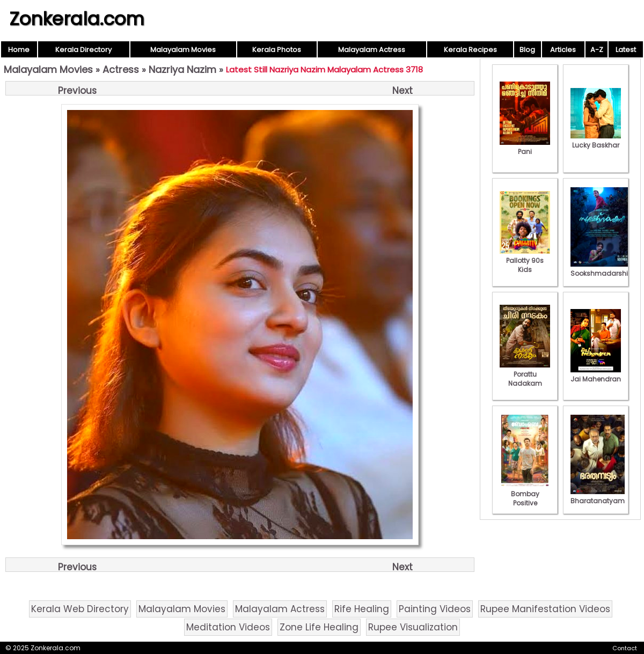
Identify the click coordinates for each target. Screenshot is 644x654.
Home (19, 50)
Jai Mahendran (596, 374)
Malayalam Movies (183, 50)
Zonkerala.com (77, 19)
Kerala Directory (83, 50)
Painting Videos (435, 609)
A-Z (597, 50)
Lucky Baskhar (596, 141)
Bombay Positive (525, 494)
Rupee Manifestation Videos (545, 609)
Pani (525, 147)
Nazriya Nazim (182, 69)
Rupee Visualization (413, 627)
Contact (625, 648)
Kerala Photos (277, 50)
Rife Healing (362, 609)
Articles (563, 50)
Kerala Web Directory (80, 609)
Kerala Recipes (470, 50)
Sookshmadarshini (602, 269)
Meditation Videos (228, 627)
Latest (626, 50)
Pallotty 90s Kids (525, 260)
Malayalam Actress (372, 50)
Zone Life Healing (319, 627)
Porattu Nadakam (525, 374)
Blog (527, 50)
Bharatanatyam (598, 496)
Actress (121, 69)
